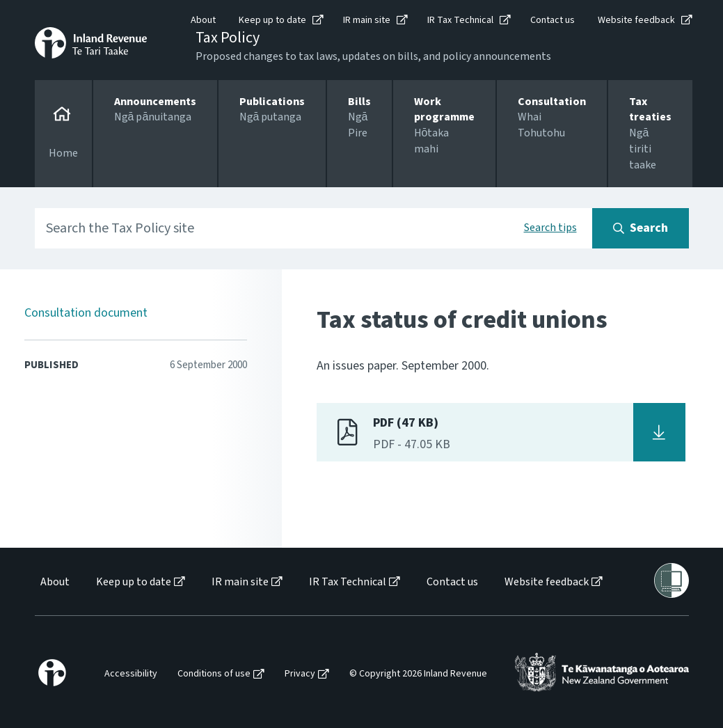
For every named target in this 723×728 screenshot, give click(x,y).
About (203, 20)
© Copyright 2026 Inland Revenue (418, 674)
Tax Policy (228, 38)
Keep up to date (272, 20)
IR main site (367, 20)
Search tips (550, 228)
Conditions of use (214, 674)
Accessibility (131, 674)
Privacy (300, 674)
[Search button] (641, 228)
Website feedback (636, 20)
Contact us (553, 20)
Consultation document (86, 313)
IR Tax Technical (460, 20)
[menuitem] (54, 582)
